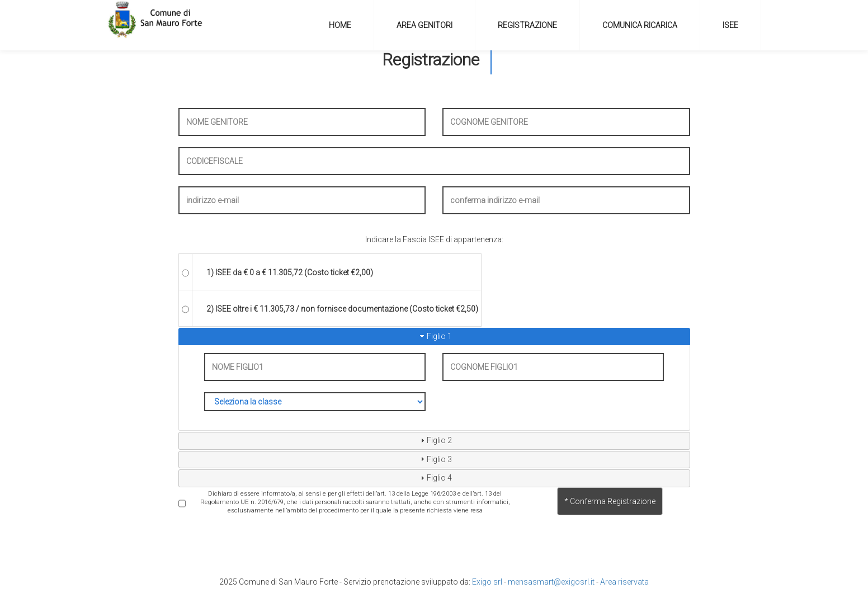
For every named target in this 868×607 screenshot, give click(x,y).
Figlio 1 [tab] (435, 336)
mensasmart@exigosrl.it (551, 582)
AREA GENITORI (424, 25)
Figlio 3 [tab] (435, 459)
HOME (340, 25)
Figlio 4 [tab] (435, 478)
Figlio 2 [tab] (435, 440)
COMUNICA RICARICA (640, 25)
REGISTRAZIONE (527, 25)
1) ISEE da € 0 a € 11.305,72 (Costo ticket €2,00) (290, 272)
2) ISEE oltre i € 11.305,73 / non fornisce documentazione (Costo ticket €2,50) (342, 309)
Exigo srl (487, 582)
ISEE (730, 25)
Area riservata (624, 582)
